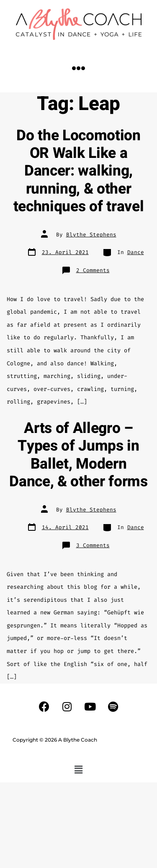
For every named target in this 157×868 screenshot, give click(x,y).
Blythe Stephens (91, 235)
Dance (136, 252)
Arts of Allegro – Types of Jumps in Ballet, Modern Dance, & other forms (78, 455)
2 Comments (93, 270)
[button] (79, 68)
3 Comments (93, 545)
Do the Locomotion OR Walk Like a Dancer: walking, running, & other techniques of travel (79, 171)
